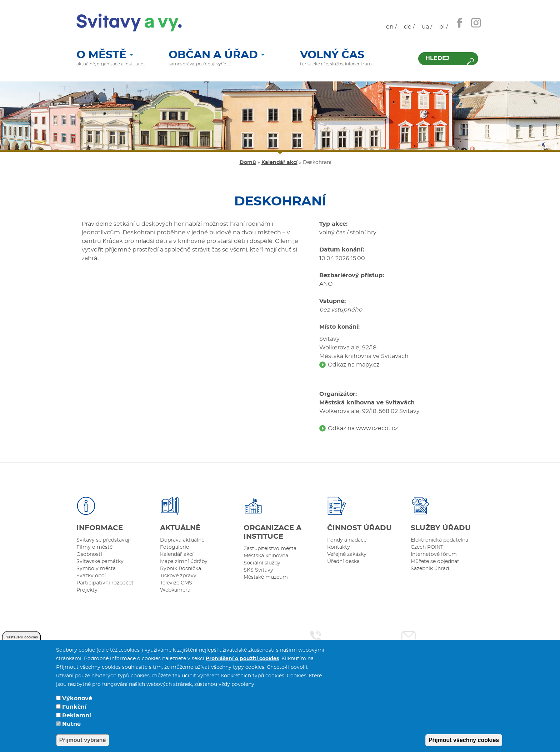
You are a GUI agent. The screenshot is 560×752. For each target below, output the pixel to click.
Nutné (71, 724)
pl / (444, 27)
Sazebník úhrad (430, 569)
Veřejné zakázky (347, 554)
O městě (105, 55)
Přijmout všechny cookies (464, 740)
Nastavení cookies (22, 637)
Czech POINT (427, 547)
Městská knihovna (266, 556)
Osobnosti (89, 554)
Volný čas (332, 55)
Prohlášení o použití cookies (242, 659)
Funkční (74, 707)
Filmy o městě (94, 547)
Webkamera (175, 590)
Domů (248, 163)
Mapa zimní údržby (184, 562)
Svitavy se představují (104, 540)
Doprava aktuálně (182, 540)
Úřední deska (343, 562)
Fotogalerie (174, 547)
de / (409, 27)
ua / (427, 27)
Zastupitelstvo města (270, 549)
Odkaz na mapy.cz (354, 365)
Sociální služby (262, 563)
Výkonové (77, 698)
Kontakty (339, 547)
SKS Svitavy (258, 570)
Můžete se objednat (435, 562)
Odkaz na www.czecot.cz (363, 428)
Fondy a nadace (347, 540)
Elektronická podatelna (439, 540)
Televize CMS (176, 583)
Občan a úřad (216, 55)
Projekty (87, 590)
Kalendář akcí (279, 163)
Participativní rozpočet (105, 583)
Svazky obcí (91, 576)
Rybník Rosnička (181, 569)
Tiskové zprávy (178, 576)
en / (391, 27)
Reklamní (77, 716)
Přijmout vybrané (83, 740)
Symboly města (96, 569)
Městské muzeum (266, 577)
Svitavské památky (100, 562)
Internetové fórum (434, 554)
